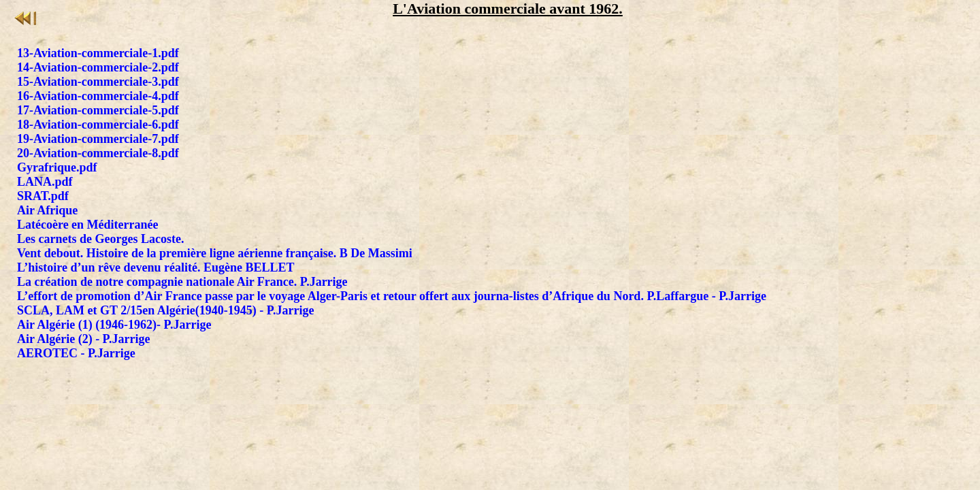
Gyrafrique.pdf (57, 167)
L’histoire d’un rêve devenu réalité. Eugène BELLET (156, 267)
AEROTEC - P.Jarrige (76, 353)
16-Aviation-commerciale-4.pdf (98, 96)
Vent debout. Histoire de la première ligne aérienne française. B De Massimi (215, 253)
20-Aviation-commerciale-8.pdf (98, 153)
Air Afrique (47, 210)
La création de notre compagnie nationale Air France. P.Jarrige (182, 282)
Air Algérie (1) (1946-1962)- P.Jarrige (114, 325)
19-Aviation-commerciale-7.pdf (98, 139)
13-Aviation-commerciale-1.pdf (98, 53)
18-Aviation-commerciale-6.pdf (98, 125)
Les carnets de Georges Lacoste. (100, 239)
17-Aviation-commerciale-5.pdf (98, 110)
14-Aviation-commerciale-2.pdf (98, 67)
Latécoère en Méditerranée (88, 225)
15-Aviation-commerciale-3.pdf (98, 82)
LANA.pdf (45, 182)
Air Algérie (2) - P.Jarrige (83, 339)
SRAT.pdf (43, 196)
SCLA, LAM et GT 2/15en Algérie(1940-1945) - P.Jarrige (165, 310)
